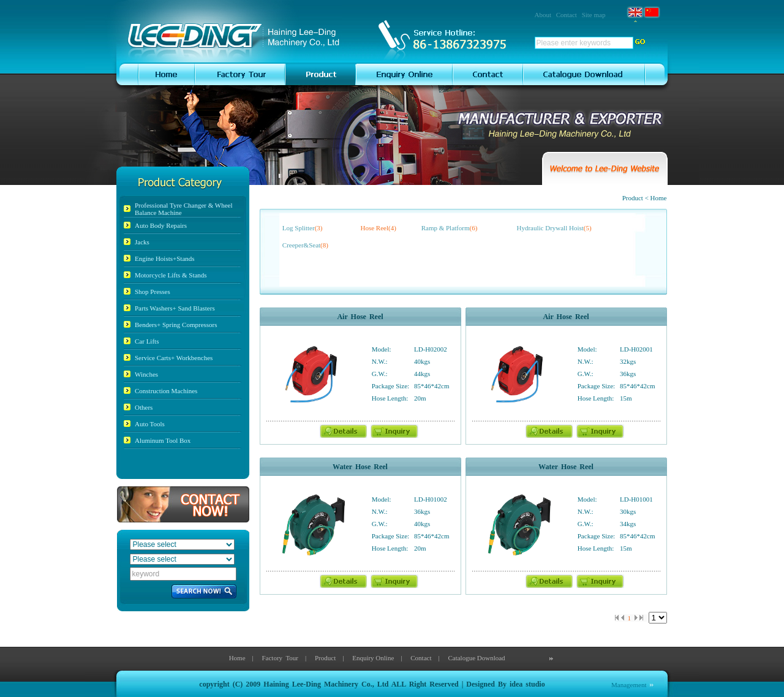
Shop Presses (153, 292)
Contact (567, 15)
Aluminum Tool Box (163, 440)
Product (325, 658)
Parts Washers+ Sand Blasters (175, 308)
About (543, 15)
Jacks (142, 242)
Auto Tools (150, 424)
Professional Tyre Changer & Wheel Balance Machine (184, 209)
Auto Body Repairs (161, 225)
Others (144, 407)
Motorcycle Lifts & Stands (171, 275)
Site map (594, 15)
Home (237, 658)
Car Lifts (147, 341)
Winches (146, 374)
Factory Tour (280, 658)
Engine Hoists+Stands (165, 258)
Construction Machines (166, 391)
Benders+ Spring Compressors (176, 325)
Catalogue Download (476, 658)
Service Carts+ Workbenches (174, 358)
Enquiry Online (373, 658)
